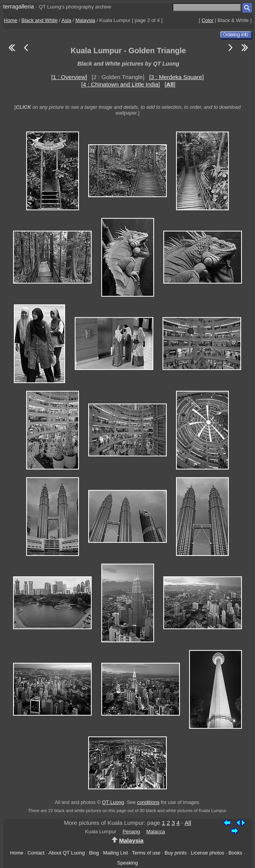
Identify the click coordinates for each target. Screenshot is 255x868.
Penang (131, 832)
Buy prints (175, 853)
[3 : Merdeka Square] (176, 77)
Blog (94, 853)
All (188, 823)
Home (11, 20)
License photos (207, 853)
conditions (148, 802)
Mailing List (116, 853)
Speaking (127, 863)
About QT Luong (67, 853)
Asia (66, 20)
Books (235, 853)
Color (207, 20)
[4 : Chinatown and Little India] (121, 84)
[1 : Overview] (69, 77)
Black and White (40, 20)
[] (170, 84)
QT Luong (113, 802)
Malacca (156, 832)
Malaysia (85, 20)
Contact (36, 853)
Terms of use (146, 853)
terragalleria (18, 6)
